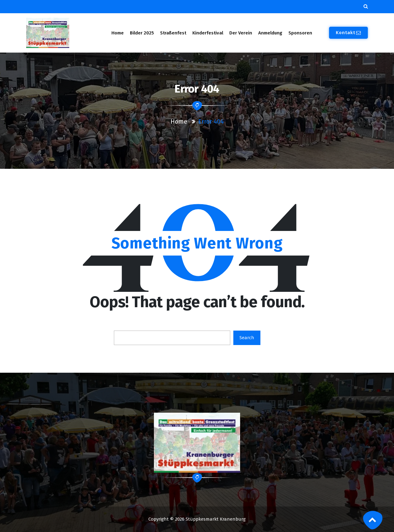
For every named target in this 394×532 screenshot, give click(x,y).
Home (117, 33)
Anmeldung (270, 33)
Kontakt (348, 33)
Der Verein (241, 33)
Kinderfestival (208, 33)
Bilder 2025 (142, 33)
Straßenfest (173, 33)
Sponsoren (300, 33)
